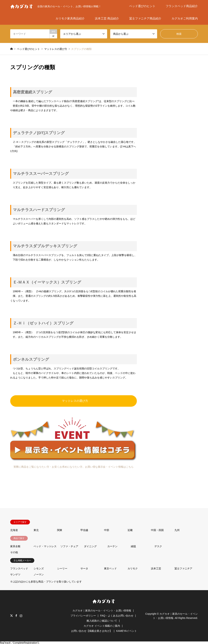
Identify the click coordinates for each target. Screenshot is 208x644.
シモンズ (39, 568)
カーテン (112, 546)
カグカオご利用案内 (185, 18)
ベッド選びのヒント (142, 6)
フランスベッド (19, 568)
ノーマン (39, 574)
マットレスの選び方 (75, 401)
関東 (60, 530)
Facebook (16, 616)
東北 (36, 530)
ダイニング (90, 546)
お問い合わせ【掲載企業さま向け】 (92, 631)
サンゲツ (15, 574)
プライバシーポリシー (83, 616)
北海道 (14, 530)
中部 (107, 530)
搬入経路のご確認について (102, 621)
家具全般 (15, 546)
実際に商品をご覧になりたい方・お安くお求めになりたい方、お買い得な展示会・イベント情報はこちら (74, 467)
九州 (177, 530)
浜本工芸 (156, 568)
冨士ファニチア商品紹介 (145, 18)
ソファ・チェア (69, 546)
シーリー (62, 568)
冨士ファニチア (183, 568)
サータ (84, 568)
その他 (14, 552)
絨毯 (133, 546)
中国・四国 (157, 530)
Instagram (21, 616)
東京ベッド (110, 568)
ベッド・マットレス (45, 546)
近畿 (130, 530)
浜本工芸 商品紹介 (107, 18)
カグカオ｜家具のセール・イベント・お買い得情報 (102, 611)
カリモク (133, 568)
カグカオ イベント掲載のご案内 (102, 626)
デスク (158, 546)
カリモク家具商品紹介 (70, 18)
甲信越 (84, 530)
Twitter (11, 616)
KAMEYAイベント (127, 631)
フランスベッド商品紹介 (182, 6)
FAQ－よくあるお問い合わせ (117, 616)
